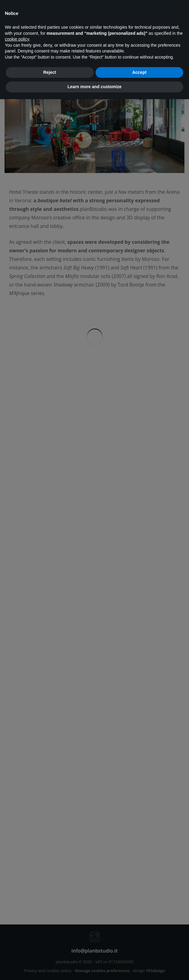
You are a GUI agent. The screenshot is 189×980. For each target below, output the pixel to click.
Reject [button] (50, 72)
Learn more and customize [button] (94, 87)
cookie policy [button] (17, 39)
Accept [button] (139, 72)
